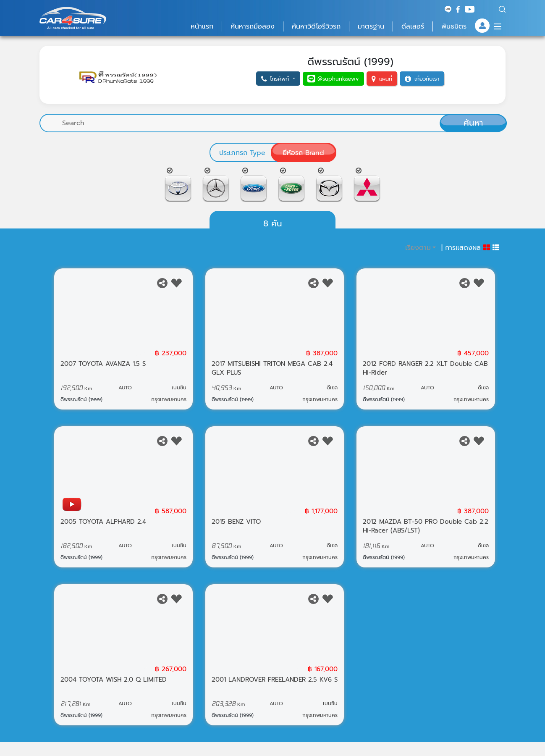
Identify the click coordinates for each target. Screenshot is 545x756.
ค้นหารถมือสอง (253, 26)
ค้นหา (473, 123)
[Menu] (498, 26)
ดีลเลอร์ (413, 26)
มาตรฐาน (371, 26)
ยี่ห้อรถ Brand (303, 153)
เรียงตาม (418, 254)
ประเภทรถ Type (242, 153)
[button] (278, 79)
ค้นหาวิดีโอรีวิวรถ (316, 26)
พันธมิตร (454, 26)
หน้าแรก (202, 26)
